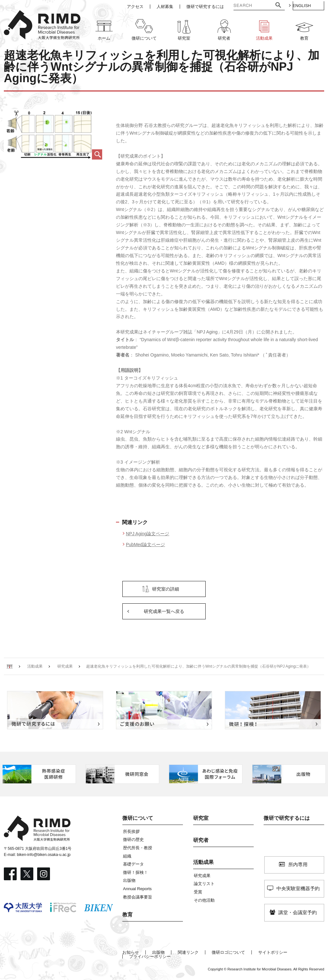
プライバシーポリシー (150, 956)
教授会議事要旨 (138, 897)
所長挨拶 (131, 831)
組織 (127, 856)
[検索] (243, 6)
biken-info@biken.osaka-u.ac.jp (44, 855)
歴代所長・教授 (138, 848)
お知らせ (131, 952)
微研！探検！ (135, 872)
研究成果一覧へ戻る (164, 611)
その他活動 (204, 900)
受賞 (198, 892)
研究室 (201, 818)
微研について (138, 818)
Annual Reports (137, 889)
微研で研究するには (287, 818)
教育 (127, 915)
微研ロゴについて (228, 952)
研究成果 (202, 876)
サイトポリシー (273, 952)
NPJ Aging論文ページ (148, 534)
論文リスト (204, 884)
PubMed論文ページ (145, 545)
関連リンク (188, 952)
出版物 (129, 880)
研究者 (201, 840)
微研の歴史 (133, 839)
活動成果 (203, 862)
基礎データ (133, 864)
